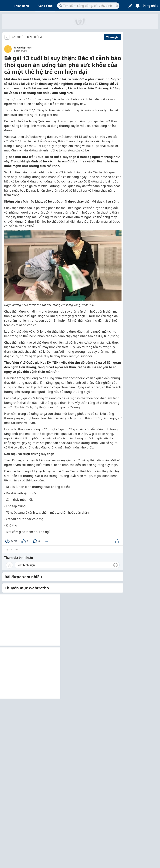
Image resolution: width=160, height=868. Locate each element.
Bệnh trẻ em (34, 37)
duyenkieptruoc (23, 48)
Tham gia (112, 37)
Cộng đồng (45, 6)
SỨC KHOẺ (17, 37)
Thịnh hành (22, 6)
